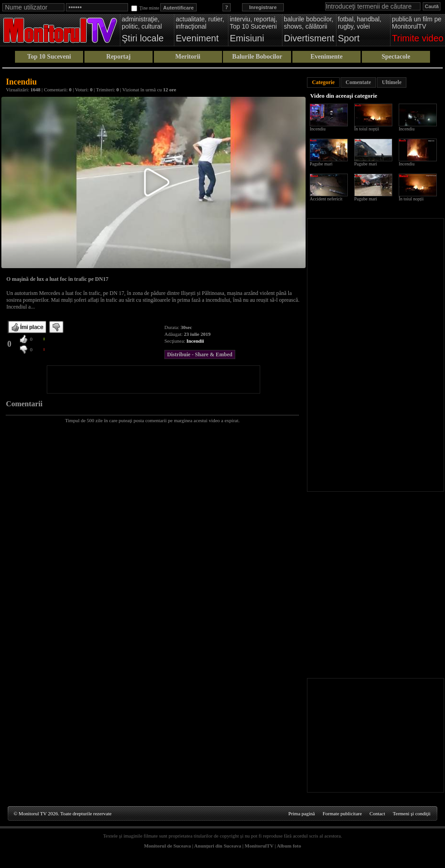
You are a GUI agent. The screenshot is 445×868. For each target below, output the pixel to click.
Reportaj (119, 57)
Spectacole (396, 57)
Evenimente (327, 57)
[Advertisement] (153, 379)
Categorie (323, 82)
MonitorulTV (259, 846)
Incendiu (318, 129)
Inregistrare (263, 7)
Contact (377, 813)
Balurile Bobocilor (257, 57)
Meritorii (188, 57)
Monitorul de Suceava (167, 846)
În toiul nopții (367, 129)
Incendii (195, 341)
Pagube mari (321, 164)
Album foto (289, 846)
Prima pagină (302, 813)
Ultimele (392, 82)
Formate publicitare (342, 813)
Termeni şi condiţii (412, 813)
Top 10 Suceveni (49, 57)
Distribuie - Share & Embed (200, 354)
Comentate (358, 82)
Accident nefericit (326, 199)
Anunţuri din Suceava (218, 846)
